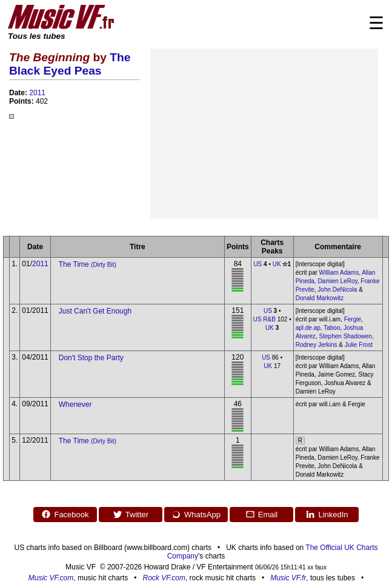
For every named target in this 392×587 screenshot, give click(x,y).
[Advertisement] (264, 133)
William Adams (339, 273)
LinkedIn (327, 514)
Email (262, 514)
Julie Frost (359, 345)
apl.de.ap (308, 328)
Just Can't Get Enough (95, 311)
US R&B (264, 319)
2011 (37, 93)
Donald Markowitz (320, 298)
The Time (88, 264)
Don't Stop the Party (91, 358)
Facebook (65, 514)
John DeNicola (337, 290)
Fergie (353, 319)
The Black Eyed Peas (70, 64)
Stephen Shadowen (346, 336)
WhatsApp (196, 514)
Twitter (131, 514)
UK (277, 264)
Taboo (332, 328)
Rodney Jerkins (317, 345)
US (257, 264)
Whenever (75, 404)
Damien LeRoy (337, 281)
